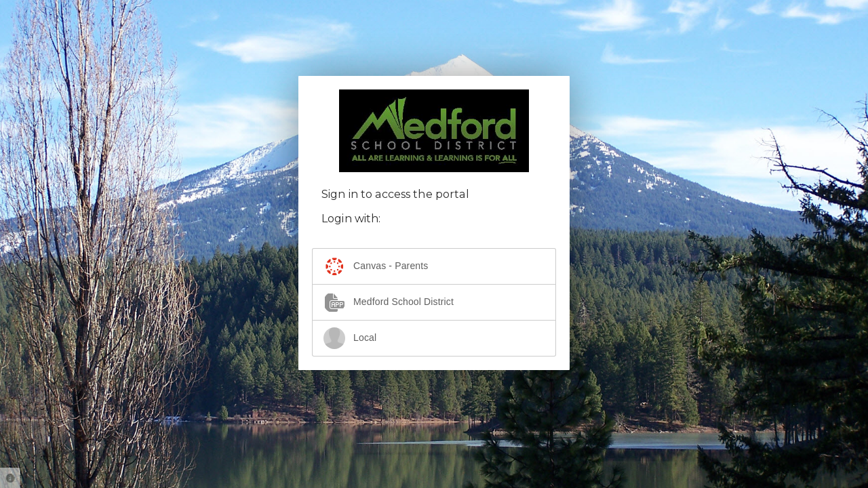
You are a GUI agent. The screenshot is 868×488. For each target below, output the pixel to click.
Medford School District (389, 302)
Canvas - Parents (376, 266)
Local (350, 338)
